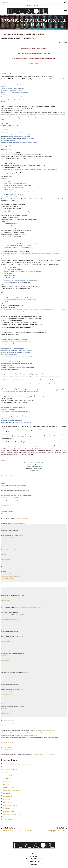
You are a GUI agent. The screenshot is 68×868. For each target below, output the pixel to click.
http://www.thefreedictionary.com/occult (18, 523)
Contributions (34, 862)
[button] (65, 11)
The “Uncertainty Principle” (8, 742)
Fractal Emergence (7, 745)
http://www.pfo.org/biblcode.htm (47, 733)
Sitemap (34, 864)
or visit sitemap (34, 6)
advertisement (34, 66)
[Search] (65, 3)
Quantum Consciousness (8, 750)
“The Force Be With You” (8, 747)
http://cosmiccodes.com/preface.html (10, 723)
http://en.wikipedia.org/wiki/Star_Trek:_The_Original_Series (43, 730)
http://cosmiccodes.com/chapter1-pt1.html (21, 518)
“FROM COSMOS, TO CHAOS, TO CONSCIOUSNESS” (14, 740)
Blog (34, 854)
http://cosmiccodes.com (5, 505)
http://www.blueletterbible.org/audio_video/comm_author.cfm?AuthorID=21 (28, 608)
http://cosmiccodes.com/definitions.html (8, 503)
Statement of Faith (34, 859)
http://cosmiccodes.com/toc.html (21, 503)
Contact (34, 856)
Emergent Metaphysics (8, 752)
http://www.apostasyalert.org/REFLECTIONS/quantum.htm (44, 754)
